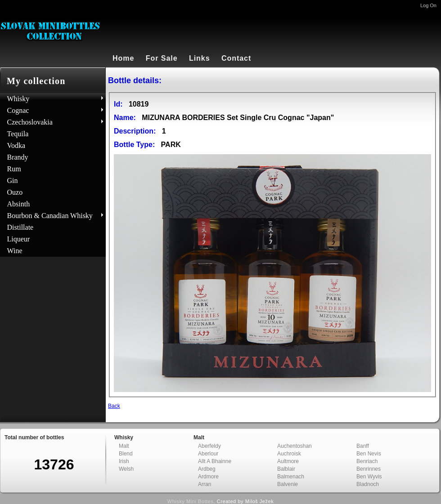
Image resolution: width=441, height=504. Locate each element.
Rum (14, 169)
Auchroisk (289, 454)
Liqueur (19, 239)
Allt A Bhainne (215, 461)
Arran (205, 484)
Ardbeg (207, 469)
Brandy (18, 157)
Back (114, 406)
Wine (15, 251)
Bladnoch (368, 484)
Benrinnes (369, 469)
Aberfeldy (209, 446)
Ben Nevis (369, 454)
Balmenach (291, 477)
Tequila (18, 134)
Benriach (367, 461)
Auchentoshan (295, 446)
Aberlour (208, 454)
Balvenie (288, 484)
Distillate (20, 227)
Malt (124, 446)
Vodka (16, 145)
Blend (126, 454)
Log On (428, 5)
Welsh (126, 469)
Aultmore (288, 461)
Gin (13, 181)
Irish (124, 461)
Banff (363, 446)
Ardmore (208, 477)
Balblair (286, 469)
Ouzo (15, 192)
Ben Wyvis (369, 477)
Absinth (19, 204)
